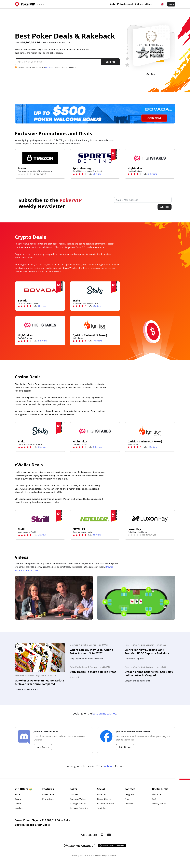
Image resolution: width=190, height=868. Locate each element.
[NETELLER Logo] (95, 519)
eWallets (19, 809)
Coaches (74, 795)
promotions (50, 67)
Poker (18, 795)
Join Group (125, 747)
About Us (157, 795)
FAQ (154, 799)
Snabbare (108, 766)
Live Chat (129, 804)
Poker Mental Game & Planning (84, 667)
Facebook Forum (106, 804)
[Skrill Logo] (40, 519)
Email (127, 799)
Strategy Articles (78, 804)
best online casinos (104, 714)
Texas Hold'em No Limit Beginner (29, 676)
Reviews (97, 174)
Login (171, 4)
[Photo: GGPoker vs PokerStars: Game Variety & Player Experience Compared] (40, 658)
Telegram (129, 795)
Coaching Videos (78, 799)
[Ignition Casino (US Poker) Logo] (95, 325)
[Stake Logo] (95, 290)
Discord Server (104, 799)
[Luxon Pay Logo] (150, 519)
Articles (139, 4)
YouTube (101, 809)
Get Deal (151, 74)
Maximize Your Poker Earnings (83, 645)
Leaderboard (125, 4)
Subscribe (165, 207)
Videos (148, 4)
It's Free (110, 62)
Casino (18, 804)
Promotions (48, 799)
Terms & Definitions (80, 809)
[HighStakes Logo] (150, 158)
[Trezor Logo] (40, 158)
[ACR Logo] (150, 52)
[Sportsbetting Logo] (95, 158)
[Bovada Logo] (40, 290)
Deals (112, 4)
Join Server (43, 747)
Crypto (18, 799)
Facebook (102, 795)
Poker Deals (48, 795)
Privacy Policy (159, 804)
